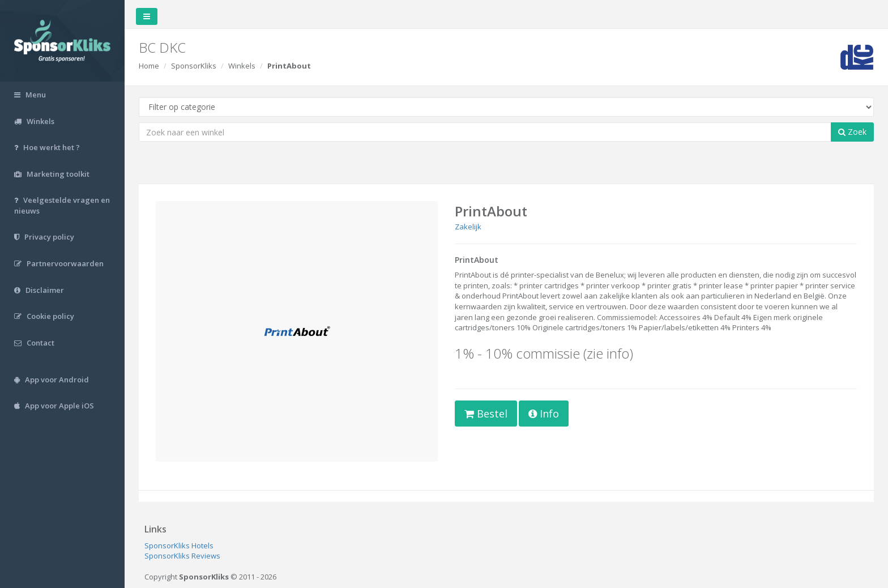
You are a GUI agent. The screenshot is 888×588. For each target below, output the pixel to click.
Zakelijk (468, 227)
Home (149, 66)
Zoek (852, 132)
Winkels (242, 66)
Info (544, 414)
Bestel (486, 414)
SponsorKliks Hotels (179, 546)
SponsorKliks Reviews (182, 556)
